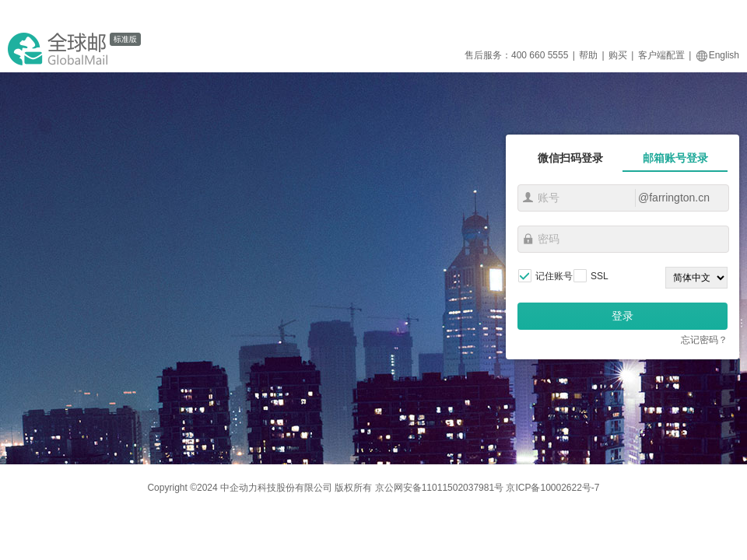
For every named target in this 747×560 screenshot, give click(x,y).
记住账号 (554, 276)
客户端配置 (661, 55)
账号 (528, 198)
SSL (600, 276)
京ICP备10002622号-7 (552, 488)
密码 (528, 239)
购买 (618, 55)
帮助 (588, 55)
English (717, 55)
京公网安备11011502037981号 (439, 488)
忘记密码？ (704, 340)
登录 (622, 316)
